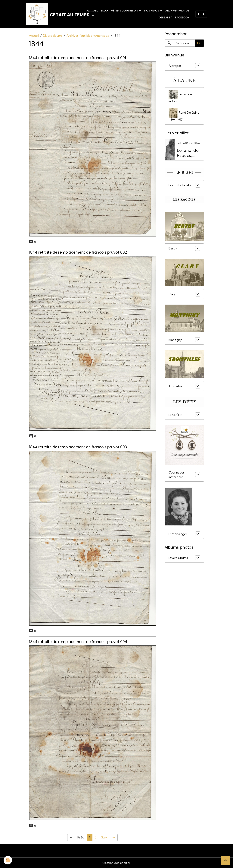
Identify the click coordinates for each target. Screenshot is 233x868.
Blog (104, 11)
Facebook (182, 18)
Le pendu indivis (180, 97)
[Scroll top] (225, 860)
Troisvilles (175, 387)
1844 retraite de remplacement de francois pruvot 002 (78, 253)
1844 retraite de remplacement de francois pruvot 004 (78, 642)
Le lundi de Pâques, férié (188, 154)
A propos (175, 66)
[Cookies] (8, 860)
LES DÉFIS (176, 415)
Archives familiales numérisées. (88, 36)
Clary (172, 294)
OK (199, 43)
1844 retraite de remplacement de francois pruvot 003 (78, 447)
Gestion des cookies (116, 863)
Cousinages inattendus (177, 475)
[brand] (53, 14)
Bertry (173, 249)
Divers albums (53, 36)
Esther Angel (178, 534)
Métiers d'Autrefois (125, 11)
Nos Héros (152, 11)
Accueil (92, 11)
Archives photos (177, 11)
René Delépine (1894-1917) (184, 115)
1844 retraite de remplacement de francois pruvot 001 (78, 58)
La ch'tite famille (180, 185)
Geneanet (165, 18)
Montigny (175, 340)
